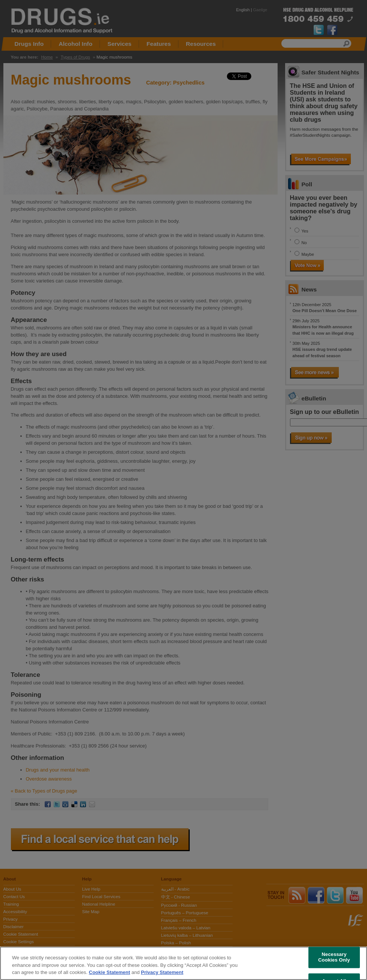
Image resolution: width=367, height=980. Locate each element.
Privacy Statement (162, 972)
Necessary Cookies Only (334, 957)
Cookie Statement (110, 972)
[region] (183, 963)
